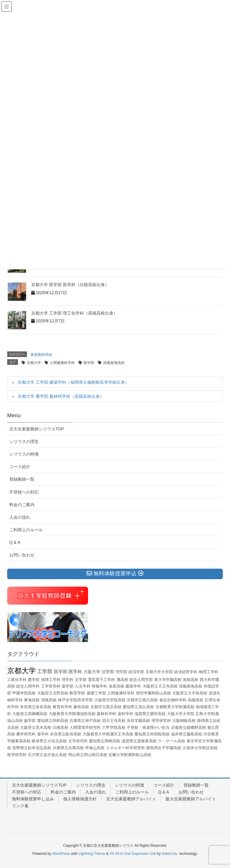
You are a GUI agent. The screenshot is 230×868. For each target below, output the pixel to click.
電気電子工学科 (101, 680)
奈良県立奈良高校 (36, 707)
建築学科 (133, 686)
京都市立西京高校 (106, 707)
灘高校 (122, 680)
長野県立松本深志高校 (32, 748)
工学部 (45, 672)
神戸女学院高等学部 (75, 700)
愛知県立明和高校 (53, 721)
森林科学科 (106, 714)
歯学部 (30, 721)
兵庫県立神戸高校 (85, 721)
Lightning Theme (92, 854)
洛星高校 (116, 686)
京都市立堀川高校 (142, 700)
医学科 (75, 672)
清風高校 (49, 700)
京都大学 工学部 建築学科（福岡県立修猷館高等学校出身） (73, 382)
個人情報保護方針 (80, 799)
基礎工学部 (96, 693)
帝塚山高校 (95, 748)
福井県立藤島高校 (187, 734)
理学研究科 (161, 721)
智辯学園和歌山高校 (153, 693)
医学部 (89, 363)
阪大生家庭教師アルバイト (191, 799)
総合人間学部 (141, 680)
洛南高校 (190, 680)
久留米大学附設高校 (200, 748)
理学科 (68, 680)
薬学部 (68, 686)
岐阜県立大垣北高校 (49, 741)
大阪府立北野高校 (53, 693)
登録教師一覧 (22, 479)
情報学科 (99, 686)
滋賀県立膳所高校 (150, 714)
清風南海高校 (114, 363)
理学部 (121, 672)
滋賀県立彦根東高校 (139, 741)
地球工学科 (51, 680)
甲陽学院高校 (24, 693)
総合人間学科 (28, 686)
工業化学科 (17, 680)
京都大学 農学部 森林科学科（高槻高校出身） (61, 396)
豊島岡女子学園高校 (164, 748)
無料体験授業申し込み (33, 799)
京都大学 (34, 363)
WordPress (61, 854)
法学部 (108, 672)
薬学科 (43, 734)
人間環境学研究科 (85, 727)
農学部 (34, 680)
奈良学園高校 (138, 721)
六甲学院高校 (114, 727)
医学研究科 (17, 755)
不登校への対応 (24, 492)
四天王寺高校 (114, 721)
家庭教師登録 (41, 355)
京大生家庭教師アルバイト (131, 799)
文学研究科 (78, 741)
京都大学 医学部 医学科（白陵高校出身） (70, 285)
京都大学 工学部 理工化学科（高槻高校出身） (74, 313)
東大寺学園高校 (168, 680)
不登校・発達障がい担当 (148, 727)
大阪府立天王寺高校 (160, 686)
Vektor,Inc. (170, 854)
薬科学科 (125, 714)
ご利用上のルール (26, 530)
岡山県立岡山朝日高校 (88, 755)
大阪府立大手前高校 (190, 693)
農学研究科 (26, 734)
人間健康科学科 (62, 363)
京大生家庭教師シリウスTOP (37, 429)
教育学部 (77, 693)
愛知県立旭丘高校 (138, 707)
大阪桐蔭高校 (184, 721)
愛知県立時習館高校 (152, 734)
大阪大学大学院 (181, 714)
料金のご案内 (22, 505)
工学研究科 (51, 686)
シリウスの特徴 (24, 454)
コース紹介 (20, 467)
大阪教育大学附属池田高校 (72, 714)
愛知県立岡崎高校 (105, 741)
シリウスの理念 (24, 441)
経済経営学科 (186, 672)
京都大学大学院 (159, 672)
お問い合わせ (22, 555)
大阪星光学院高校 (110, 700)
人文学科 (83, 686)
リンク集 (20, 806)
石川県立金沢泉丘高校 (47, 755)
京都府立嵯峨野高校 (189, 727)
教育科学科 (62, 707)
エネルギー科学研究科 (125, 748)
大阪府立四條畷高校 (30, 714)
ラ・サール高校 (171, 741)
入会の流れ (20, 517)
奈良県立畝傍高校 (66, 734)
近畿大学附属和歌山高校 (130, 755)
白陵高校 (60, 727)
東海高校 (32, 700)
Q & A (15, 542)
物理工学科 (209, 672)
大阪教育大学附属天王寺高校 (108, 734)
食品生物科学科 (173, 700)
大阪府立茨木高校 (36, 727)
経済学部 (136, 672)
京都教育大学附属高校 (175, 707)
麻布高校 (81, 707)
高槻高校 (196, 700)
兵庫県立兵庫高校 (68, 748)
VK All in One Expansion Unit (133, 854)
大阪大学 (92, 672)
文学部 (81, 680)
